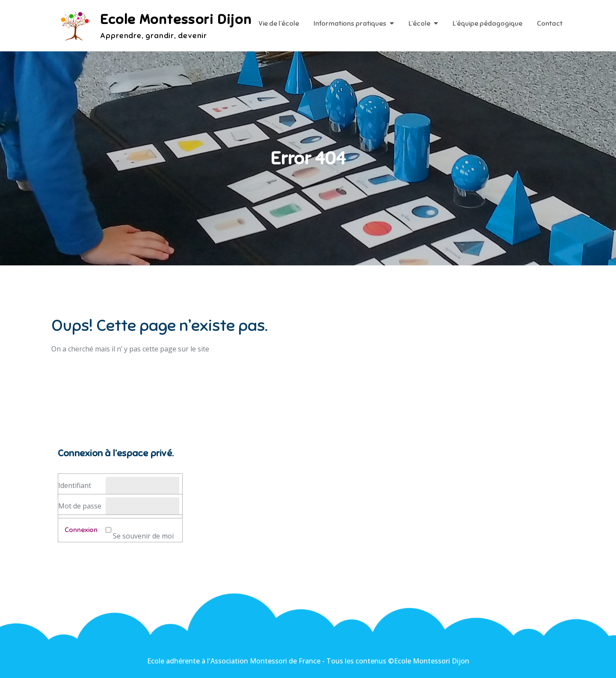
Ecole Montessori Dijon (176, 19)
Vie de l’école (279, 24)
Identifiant (75, 485)
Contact (550, 24)
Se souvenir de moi (143, 536)
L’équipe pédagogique (487, 24)
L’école (419, 24)
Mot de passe (80, 506)
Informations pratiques (350, 24)
